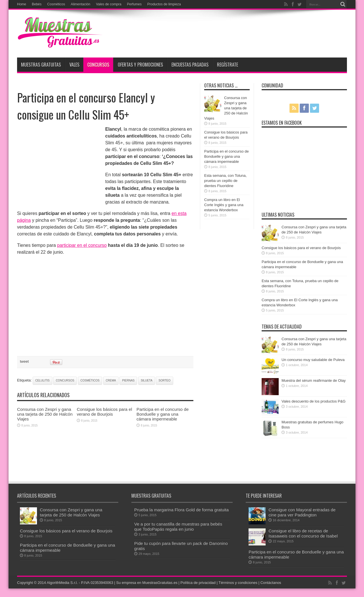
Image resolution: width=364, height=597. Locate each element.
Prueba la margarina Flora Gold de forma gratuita (181, 510)
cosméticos (90, 380)
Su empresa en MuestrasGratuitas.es (147, 583)
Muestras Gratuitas (41, 65)
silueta (147, 380)
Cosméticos (56, 4)
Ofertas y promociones (140, 65)
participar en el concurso (82, 245)
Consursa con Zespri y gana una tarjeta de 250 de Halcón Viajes (45, 414)
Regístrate (227, 65)
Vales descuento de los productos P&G (314, 401)
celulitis (43, 380)
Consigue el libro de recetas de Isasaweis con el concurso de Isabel (303, 533)
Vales (74, 65)
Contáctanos (271, 583)
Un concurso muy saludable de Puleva (313, 360)
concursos (65, 380)
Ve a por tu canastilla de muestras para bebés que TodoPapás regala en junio (178, 527)
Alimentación (81, 4)
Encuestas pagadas (190, 65)
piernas (128, 380)
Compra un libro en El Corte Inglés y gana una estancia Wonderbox (224, 205)
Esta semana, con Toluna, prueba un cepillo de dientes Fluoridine (225, 181)
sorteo (164, 380)
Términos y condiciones (238, 583)
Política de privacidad (198, 583)
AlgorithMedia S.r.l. (62, 583)
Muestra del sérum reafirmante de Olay (314, 380)
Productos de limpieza (164, 4)
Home (22, 4)
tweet (24, 361)
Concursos (98, 65)
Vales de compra (108, 4)
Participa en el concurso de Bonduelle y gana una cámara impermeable (163, 414)
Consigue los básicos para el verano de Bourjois (104, 412)
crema (111, 380)
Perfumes (134, 4)
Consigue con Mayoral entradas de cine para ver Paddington (302, 512)
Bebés (37, 4)
